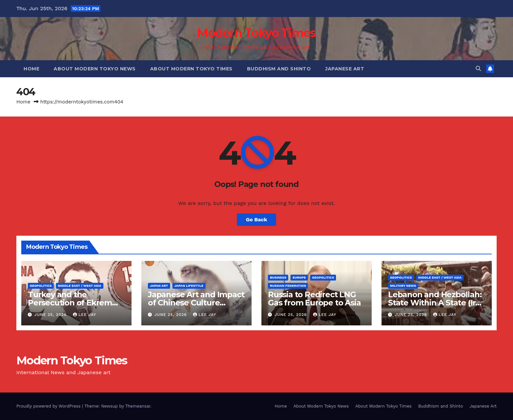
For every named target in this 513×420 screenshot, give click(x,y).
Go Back (257, 219)
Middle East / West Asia (80, 286)
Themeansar (138, 406)
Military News (403, 286)
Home (31, 69)
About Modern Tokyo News (95, 69)
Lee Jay (85, 315)
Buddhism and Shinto (279, 69)
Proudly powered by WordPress (49, 406)
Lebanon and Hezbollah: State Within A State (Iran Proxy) (437, 303)
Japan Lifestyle (189, 286)
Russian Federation (288, 286)
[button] (478, 69)
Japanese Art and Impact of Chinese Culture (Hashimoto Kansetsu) (196, 303)
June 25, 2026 (51, 315)
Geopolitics (41, 286)
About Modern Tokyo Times (191, 69)
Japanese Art (345, 69)
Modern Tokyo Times (256, 33)
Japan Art (159, 286)
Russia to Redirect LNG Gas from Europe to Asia (314, 299)
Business (278, 277)
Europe (299, 277)
